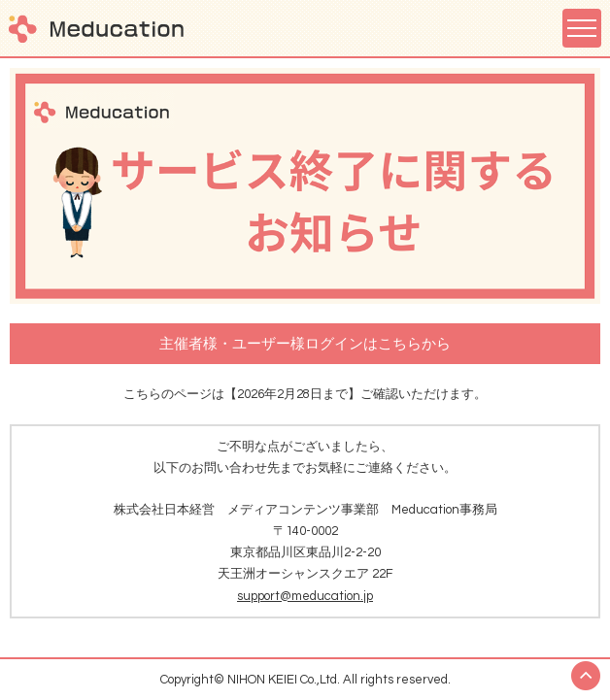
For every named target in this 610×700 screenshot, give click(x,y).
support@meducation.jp (305, 596)
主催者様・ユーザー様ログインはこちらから (305, 344)
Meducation (96, 29)
